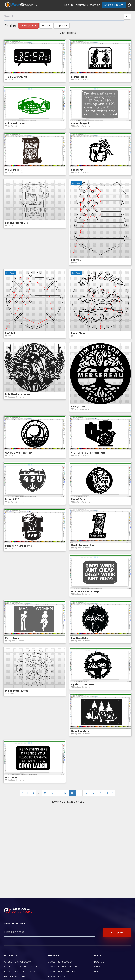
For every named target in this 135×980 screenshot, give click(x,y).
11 (59, 793)
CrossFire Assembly (60, 962)
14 (79, 793)
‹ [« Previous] (22, 793)
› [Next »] (113, 793)
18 (107, 793)
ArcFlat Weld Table (17, 976)
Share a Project (114, 5)
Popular (62, 26)
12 (65, 793)
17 (100, 793)
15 (86, 793)
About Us (98, 962)
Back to (82, 5)
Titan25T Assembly (59, 976)
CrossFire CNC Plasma (18, 962)
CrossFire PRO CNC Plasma (21, 967)
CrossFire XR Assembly (62, 971)
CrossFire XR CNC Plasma (20, 971)
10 (52, 793)
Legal (96, 971)
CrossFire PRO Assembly (63, 967)
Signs (46, 26)
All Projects (28, 26)
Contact (98, 967)
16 (93, 793)
